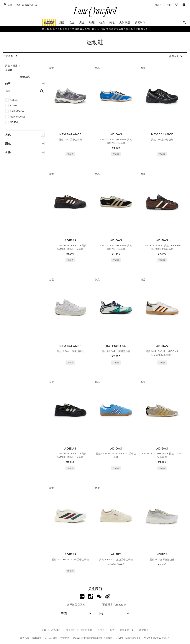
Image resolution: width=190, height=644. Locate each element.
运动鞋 (9, 70)
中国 (76, 613)
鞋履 (92, 22)
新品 (62, 22)
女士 (72, 22)
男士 (82, 22)
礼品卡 (101, 630)
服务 (112, 630)
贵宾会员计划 (127, 630)
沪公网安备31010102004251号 (154, 638)
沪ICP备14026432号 (126, 638)
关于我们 (71, 630)
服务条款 (25, 638)
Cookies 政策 (51, 638)
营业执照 (65, 638)
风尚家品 (125, 22)
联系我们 (56, 630)
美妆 (112, 22)
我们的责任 (87, 630)
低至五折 (49, 22)
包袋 (102, 22)
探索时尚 (140, 22)
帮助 (44, 630)
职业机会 (144, 630)
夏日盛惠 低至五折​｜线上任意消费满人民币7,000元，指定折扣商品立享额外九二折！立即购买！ (95, 29)
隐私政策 (37, 638)
